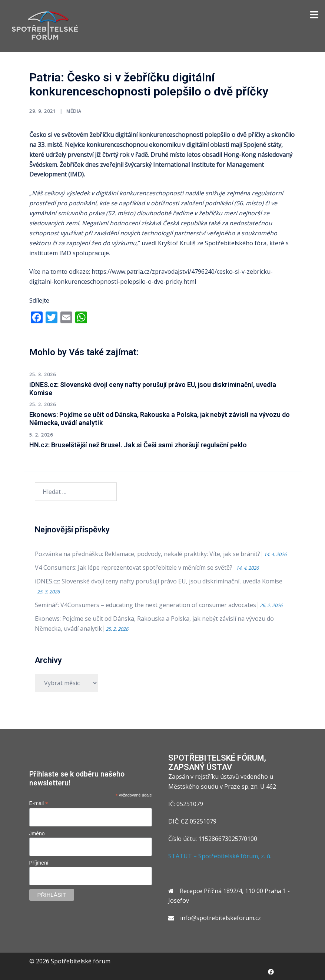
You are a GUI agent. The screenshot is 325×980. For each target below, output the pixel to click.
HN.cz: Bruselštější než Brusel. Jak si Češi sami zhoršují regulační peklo (138, 445)
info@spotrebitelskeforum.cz (220, 918)
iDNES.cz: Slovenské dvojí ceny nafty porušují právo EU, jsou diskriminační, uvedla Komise (159, 581)
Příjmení (39, 863)
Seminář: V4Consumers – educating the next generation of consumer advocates (145, 605)
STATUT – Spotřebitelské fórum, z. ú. (220, 856)
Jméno (37, 833)
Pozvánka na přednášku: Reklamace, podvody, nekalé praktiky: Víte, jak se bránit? (147, 554)
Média (74, 111)
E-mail (39, 803)
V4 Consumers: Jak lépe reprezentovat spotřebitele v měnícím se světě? (134, 568)
